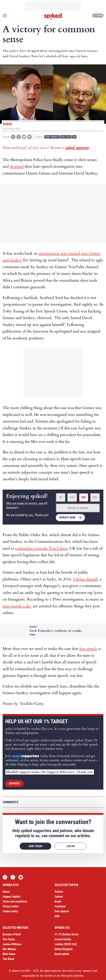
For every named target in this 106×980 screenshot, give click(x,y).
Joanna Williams (12, 944)
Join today (35, 846)
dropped (17, 166)
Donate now (67, 517)
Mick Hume (9, 954)
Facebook (5, 877)
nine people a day (17, 606)
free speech (88, 649)
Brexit (58, 901)
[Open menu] (5, 16)
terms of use (74, 971)
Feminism (60, 906)
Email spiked (62, 954)
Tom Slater (9, 939)
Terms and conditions (15, 901)
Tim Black (8, 959)
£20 (84, 497)
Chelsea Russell (85, 579)
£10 (72, 497)
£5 (61, 497)
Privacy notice (11, 906)
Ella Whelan (9, 949)
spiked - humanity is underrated (53, 16)
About (6, 892)
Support (14, 784)
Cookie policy (10, 911)
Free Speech (52, 137)
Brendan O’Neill (12, 934)
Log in (97, 16)
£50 (95, 497)
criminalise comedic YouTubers (41, 548)
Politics (66, 137)
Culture (59, 897)
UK (74, 137)
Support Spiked (11, 897)
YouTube (21, 877)
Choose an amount (78, 508)
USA (57, 916)
